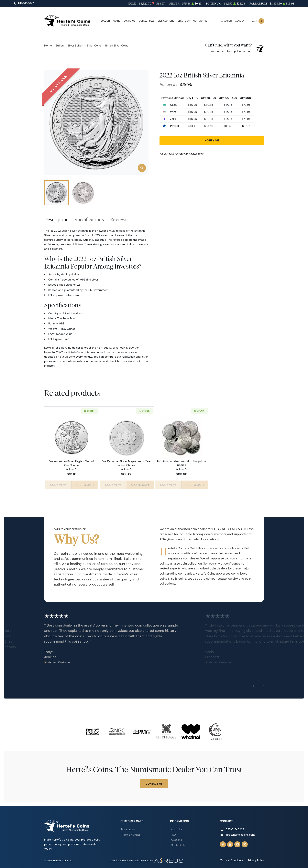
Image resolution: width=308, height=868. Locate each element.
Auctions (176, 839)
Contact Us (200, 21)
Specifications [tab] (89, 220)
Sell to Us (184, 21)
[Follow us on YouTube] (237, 843)
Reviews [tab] (119, 220)
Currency (129, 21)
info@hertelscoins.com (240, 834)
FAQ (173, 834)
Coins (117, 21)
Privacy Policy (256, 859)
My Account (129, 829)
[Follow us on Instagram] (230, 843)
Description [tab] (56, 220)
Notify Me (212, 140)
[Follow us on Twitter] (245, 843)
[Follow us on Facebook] (223, 843)
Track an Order (131, 834)
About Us (177, 829)
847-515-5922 (26, 3)
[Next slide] (262, 685)
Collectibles (147, 21)
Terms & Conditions (234, 859)
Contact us (244, 51)
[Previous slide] (255, 685)
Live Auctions (166, 21)
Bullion (105, 21)
